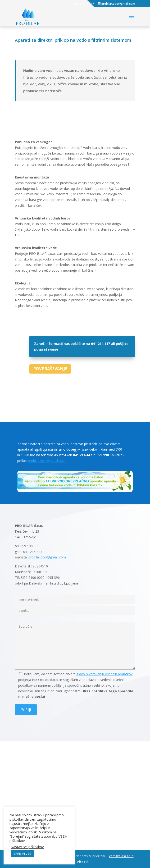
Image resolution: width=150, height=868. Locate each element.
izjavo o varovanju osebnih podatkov (104, 674)
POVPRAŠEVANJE (50, 369)
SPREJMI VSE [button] (22, 854)
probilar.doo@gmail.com (47, 461)
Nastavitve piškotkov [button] (27, 847)
